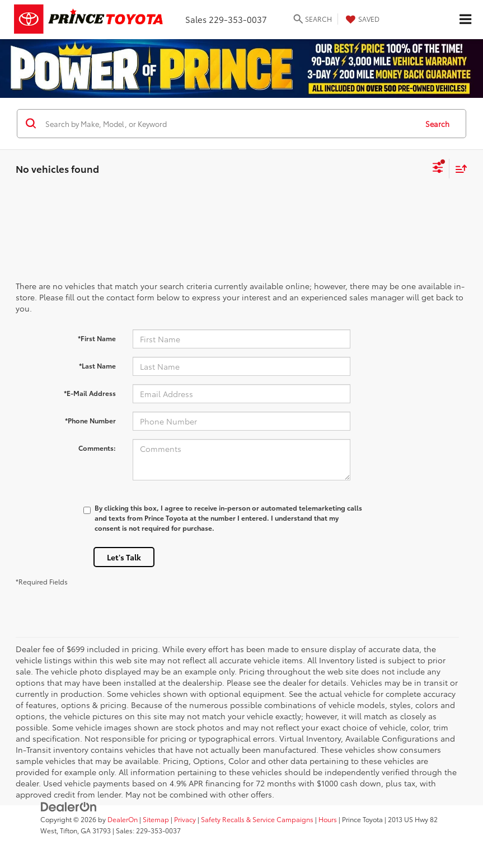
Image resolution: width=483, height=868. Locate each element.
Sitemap (156, 819)
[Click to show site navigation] (465, 20)
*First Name (97, 338)
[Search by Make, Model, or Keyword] (229, 124)
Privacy (185, 819)
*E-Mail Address (90, 393)
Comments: (97, 448)
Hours (328, 819)
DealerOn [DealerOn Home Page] (123, 819)
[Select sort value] (458, 169)
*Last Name (97, 365)
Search (437, 124)
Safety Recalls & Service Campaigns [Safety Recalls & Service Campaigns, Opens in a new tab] (257, 819)
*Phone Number (90, 420)
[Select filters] (438, 169)
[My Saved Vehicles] (361, 19)
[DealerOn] (69, 806)
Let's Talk (124, 557)
